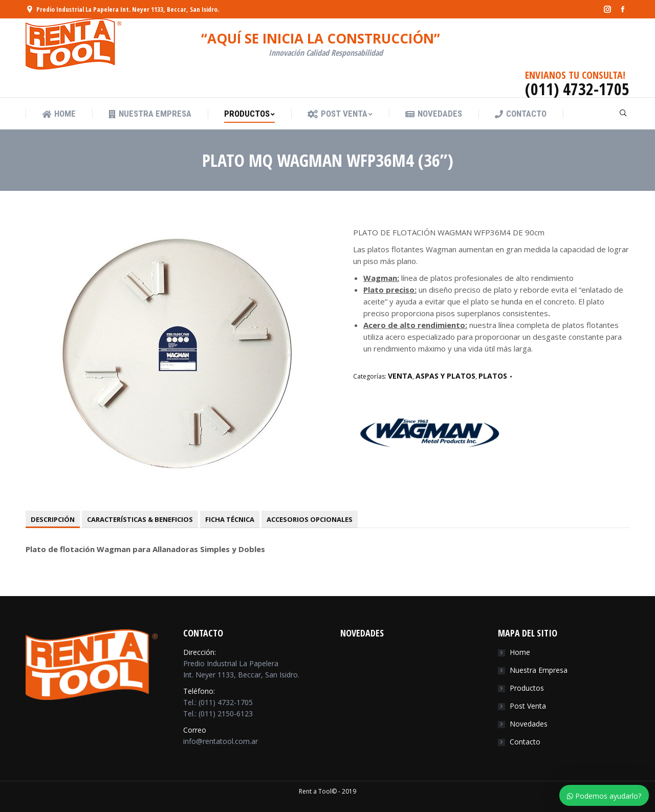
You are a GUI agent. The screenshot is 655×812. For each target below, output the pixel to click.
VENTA (400, 376)
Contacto (525, 742)
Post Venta (528, 706)
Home (520, 652)
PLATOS (493, 376)
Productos (527, 688)
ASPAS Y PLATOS (445, 376)
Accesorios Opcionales (310, 519)
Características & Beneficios (140, 519)
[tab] (53, 519)
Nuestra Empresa (539, 670)
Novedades (529, 724)
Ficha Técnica (230, 519)
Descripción (53, 519)
